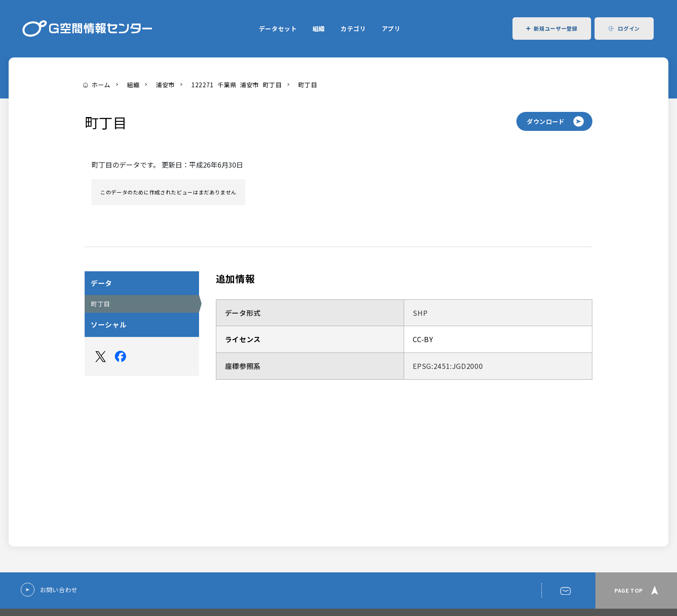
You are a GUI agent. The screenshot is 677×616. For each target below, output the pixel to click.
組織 (319, 29)
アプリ (391, 29)
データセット (278, 29)
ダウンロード (546, 121)
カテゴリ (353, 29)
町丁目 (308, 85)
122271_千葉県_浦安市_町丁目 (237, 85)
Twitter (101, 356)
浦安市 (165, 85)
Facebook (120, 356)
